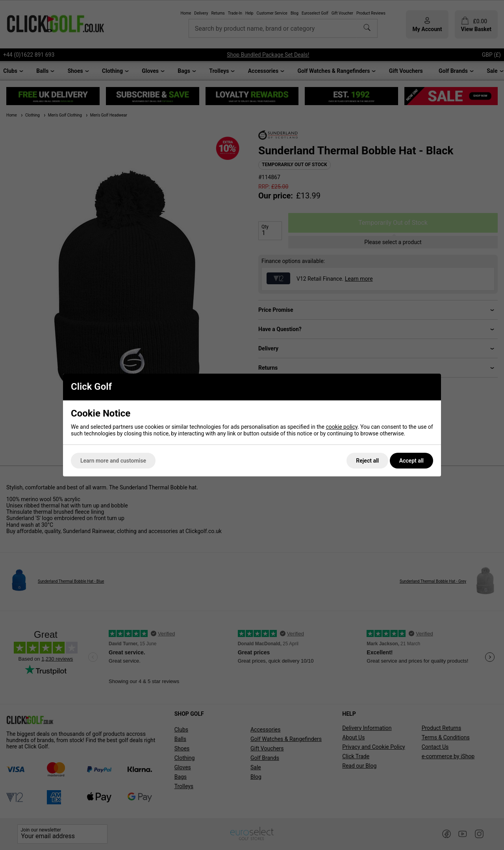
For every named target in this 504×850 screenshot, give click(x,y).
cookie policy (342, 427)
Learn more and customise (113, 461)
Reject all (367, 461)
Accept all (411, 461)
